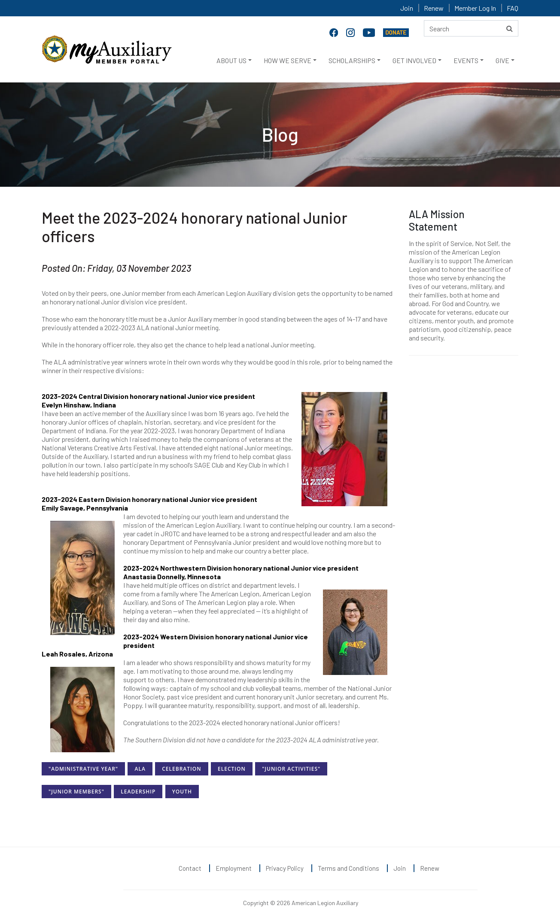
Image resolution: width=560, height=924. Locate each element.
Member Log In (475, 8)
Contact (190, 868)
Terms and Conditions (348, 868)
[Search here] (471, 28)
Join (407, 8)
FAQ (513, 8)
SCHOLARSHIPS (352, 60)
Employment (234, 868)
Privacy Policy (285, 868)
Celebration (181, 769)
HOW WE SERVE (288, 60)
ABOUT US (231, 60)
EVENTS (466, 60)
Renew (434, 8)
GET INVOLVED (414, 60)
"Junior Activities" (291, 769)
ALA (140, 769)
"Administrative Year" (83, 769)
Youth (182, 792)
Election (232, 769)
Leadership (138, 792)
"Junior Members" (76, 792)
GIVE (502, 60)
